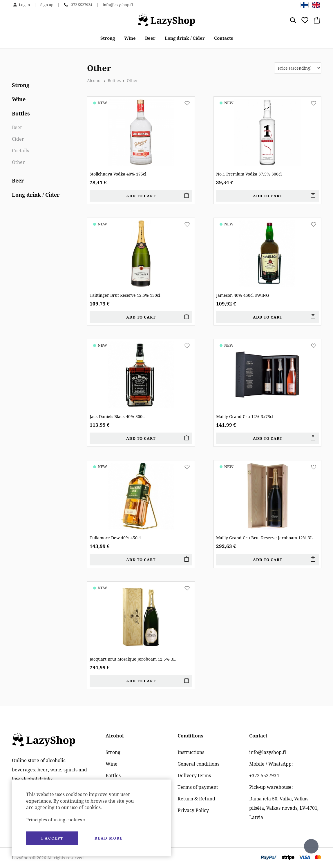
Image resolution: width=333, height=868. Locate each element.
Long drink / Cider (185, 38)
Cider (18, 139)
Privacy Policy (193, 810)
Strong (108, 38)
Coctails (20, 151)
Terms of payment (198, 787)
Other (18, 162)
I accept (52, 838)
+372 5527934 (81, 5)
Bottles (21, 113)
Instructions (191, 752)
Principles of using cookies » (56, 820)
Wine (130, 38)
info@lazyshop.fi (118, 5)
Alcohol (94, 81)
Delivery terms (194, 775)
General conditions (198, 764)
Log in (24, 5)
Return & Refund (196, 799)
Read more (109, 838)
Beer (150, 38)
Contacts (223, 38)
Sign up (47, 5)
